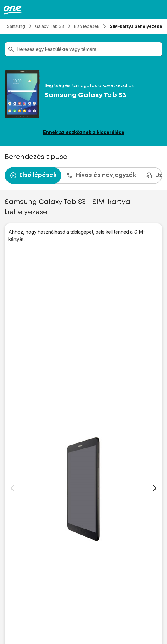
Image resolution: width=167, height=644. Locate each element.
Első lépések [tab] (33, 175)
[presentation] (83, 175)
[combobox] (88, 49)
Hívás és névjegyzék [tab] (101, 175)
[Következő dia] (155, 488)
